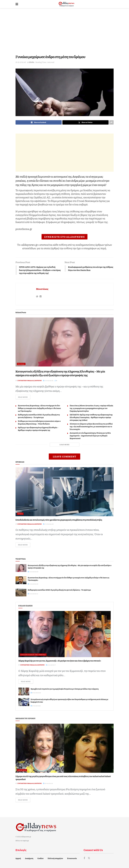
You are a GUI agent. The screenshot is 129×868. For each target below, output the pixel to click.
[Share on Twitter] (85, 122)
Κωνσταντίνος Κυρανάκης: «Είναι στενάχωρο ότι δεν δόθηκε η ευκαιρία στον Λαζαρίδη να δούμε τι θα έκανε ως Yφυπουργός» (40, 408)
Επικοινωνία (72, 858)
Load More (64, 445)
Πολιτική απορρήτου (55, 858)
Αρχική (18, 858)
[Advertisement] (65, 31)
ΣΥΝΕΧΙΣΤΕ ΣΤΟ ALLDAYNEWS (64, 237)
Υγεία (20, 514)
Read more (24, 397)
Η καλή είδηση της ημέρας (33, 655)
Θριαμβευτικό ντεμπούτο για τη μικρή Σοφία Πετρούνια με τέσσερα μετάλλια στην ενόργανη (65, 689)
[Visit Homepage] (67, 4)
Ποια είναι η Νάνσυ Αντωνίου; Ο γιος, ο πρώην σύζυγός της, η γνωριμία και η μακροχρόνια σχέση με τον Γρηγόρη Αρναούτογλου (91, 408)
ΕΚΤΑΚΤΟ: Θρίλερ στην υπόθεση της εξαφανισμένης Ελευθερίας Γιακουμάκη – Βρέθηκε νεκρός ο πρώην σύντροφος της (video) (91, 417)
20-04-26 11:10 (48, 783)
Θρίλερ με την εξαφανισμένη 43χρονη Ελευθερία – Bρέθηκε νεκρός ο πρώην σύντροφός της (38, 429)
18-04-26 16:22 (36, 706)
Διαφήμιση (29, 858)
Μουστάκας (42, 289)
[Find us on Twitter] (89, 858)
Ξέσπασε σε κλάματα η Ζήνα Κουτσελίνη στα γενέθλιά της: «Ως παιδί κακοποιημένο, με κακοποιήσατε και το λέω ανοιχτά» (91, 426)
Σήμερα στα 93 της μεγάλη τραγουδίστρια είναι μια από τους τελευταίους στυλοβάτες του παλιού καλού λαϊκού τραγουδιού (63, 778)
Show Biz (22, 770)
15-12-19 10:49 (21, 62)
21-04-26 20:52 (48, 380)
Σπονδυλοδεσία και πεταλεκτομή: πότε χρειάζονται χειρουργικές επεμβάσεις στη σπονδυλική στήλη (59, 520)
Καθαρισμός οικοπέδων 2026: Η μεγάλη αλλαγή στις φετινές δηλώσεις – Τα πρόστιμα (39, 416)
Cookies (40, 858)
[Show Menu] (17, 4)
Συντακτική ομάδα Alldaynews (30, 380)
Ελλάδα (32, 62)
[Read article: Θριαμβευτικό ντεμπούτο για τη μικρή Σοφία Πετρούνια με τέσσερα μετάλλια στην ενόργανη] (24, 692)
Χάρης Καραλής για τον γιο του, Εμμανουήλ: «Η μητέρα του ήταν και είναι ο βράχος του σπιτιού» (60, 661)
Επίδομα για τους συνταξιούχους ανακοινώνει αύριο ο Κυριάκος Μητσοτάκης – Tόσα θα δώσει (39, 422)
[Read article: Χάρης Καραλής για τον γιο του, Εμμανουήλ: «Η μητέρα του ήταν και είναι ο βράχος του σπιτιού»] (65, 634)
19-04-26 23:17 (51, 665)
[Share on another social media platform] (111, 122)
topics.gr (26, 841)
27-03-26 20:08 (48, 524)
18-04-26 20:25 (36, 693)
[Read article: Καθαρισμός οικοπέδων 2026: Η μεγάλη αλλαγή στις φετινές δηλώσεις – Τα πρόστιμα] (21, 593)
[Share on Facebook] (39, 122)
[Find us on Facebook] (84, 858)
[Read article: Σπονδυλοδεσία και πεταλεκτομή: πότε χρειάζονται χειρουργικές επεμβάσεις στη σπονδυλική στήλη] (65, 492)
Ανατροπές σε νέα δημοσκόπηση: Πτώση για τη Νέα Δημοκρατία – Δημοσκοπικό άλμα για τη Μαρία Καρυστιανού (90, 435)
